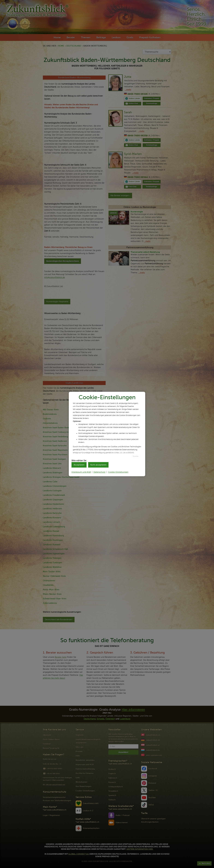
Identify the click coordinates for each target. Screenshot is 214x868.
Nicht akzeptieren (98, 465)
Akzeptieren (79, 465)
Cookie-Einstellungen (118, 472)
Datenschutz (99, 472)
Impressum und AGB (81, 472)
